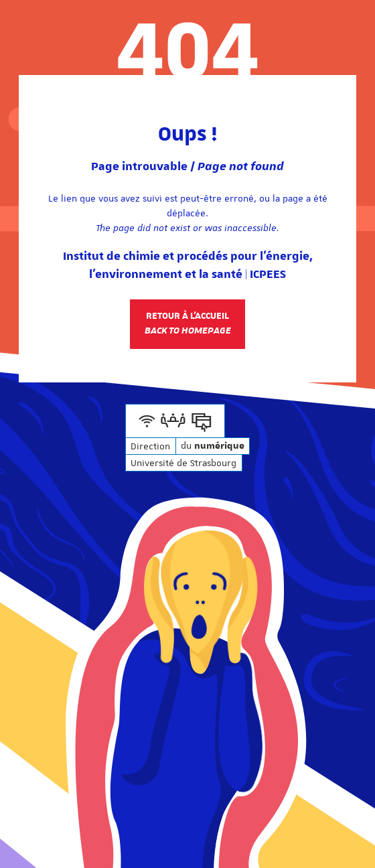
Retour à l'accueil (188, 323)
